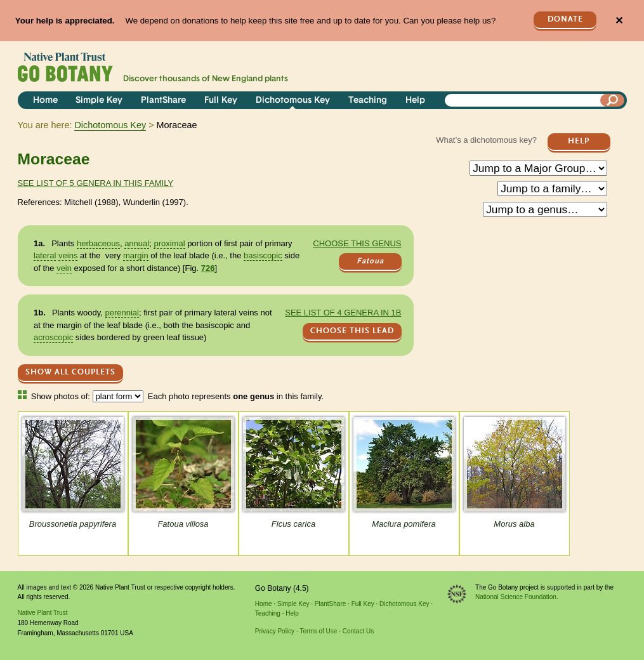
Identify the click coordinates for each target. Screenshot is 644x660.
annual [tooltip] (137, 243)
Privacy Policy (275, 631)
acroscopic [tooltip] (53, 337)
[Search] (612, 100)
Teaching (368, 101)
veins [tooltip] (68, 255)
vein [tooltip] (64, 268)
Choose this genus (357, 243)
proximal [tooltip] (169, 243)
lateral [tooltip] (45, 255)
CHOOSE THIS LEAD (352, 331)
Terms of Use (318, 631)
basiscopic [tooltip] (263, 255)
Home (45, 101)
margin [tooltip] (136, 255)
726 (208, 268)
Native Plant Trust (43, 613)
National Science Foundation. (517, 597)
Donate (565, 19)
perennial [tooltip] (122, 313)
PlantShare (163, 101)
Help (415, 101)
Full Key (221, 101)
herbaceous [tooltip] (98, 243)
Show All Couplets (70, 372)
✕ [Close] (619, 21)
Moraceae (54, 159)
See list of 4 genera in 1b (343, 313)
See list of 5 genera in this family (96, 183)
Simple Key (99, 101)
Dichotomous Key (293, 101)
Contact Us (358, 631)
